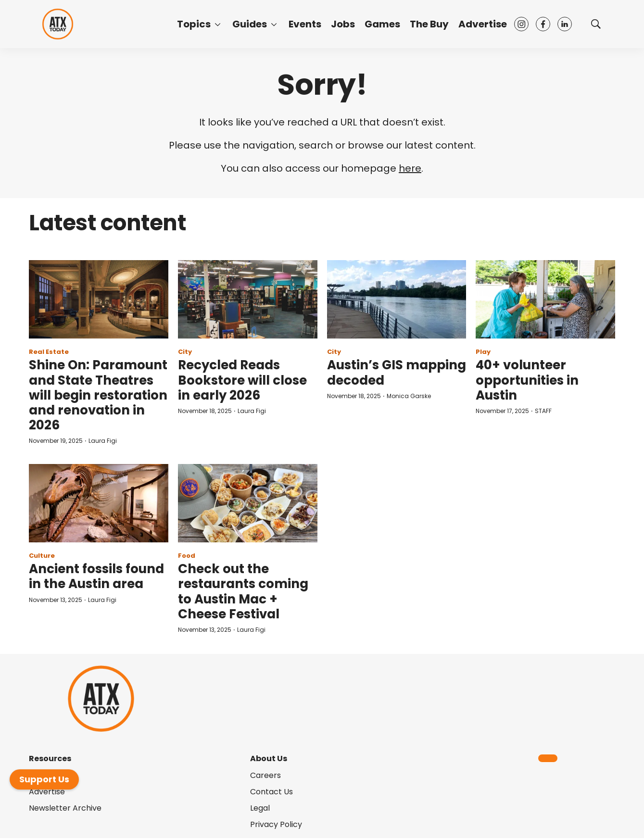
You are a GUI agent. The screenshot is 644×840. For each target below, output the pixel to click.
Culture (42, 556)
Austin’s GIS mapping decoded (397, 372)
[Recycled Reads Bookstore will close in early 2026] (248, 299)
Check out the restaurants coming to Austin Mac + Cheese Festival (243, 591)
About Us (269, 759)
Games (382, 24)
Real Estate (49, 352)
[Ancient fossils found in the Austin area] (99, 503)
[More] (218, 24)
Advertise (483, 24)
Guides (250, 24)
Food (187, 556)
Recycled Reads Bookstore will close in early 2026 (242, 380)
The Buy (429, 24)
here (410, 168)
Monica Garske (409, 396)
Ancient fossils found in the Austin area (96, 576)
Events (305, 24)
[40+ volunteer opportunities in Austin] (545, 299)
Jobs (343, 24)
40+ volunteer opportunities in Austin (527, 380)
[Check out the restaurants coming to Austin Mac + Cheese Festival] (248, 503)
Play (483, 352)
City (185, 352)
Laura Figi (103, 441)
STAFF (543, 411)
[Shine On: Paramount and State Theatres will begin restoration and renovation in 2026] (99, 299)
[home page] (58, 24)
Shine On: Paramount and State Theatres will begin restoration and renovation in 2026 (98, 395)
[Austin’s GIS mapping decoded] (397, 299)
